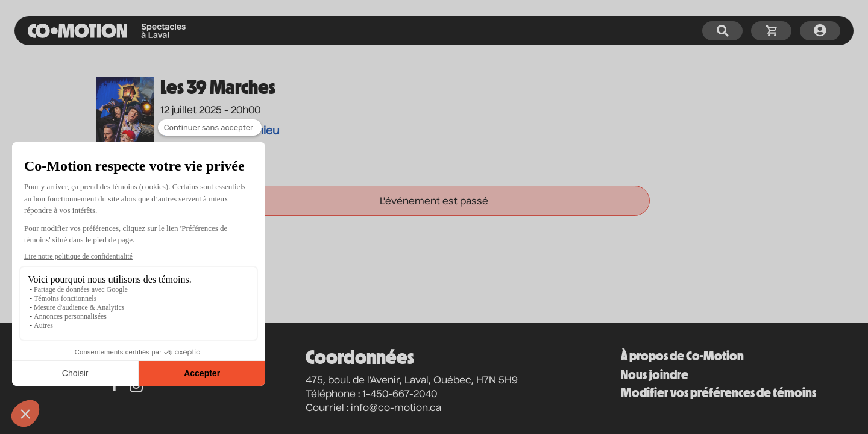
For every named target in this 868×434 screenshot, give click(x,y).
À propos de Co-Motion (682, 356)
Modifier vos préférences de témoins (719, 393)
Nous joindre (655, 375)
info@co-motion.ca (396, 409)
